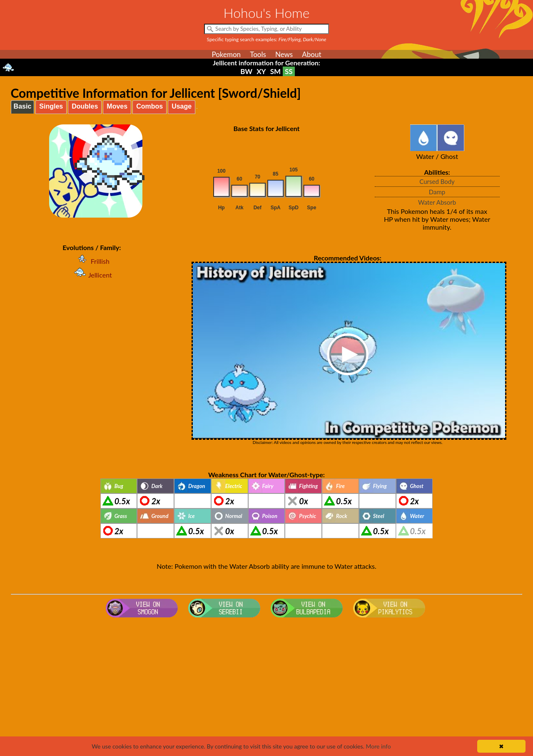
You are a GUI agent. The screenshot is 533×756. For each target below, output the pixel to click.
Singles (51, 106)
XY (261, 71)
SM (275, 71)
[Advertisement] (266, 687)
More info (378, 746)
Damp (437, 192)
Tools (258, 54)
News (284, 54)
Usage (182, 106)
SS (289, 71)
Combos (149, 106)
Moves (117, 106)
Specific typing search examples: (267, 39)
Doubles (85, 106)
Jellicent (92, 275)
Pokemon (226, 54)
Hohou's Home (267, 13)
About (311, 54)
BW (246, 71)
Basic (23, 106)
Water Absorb (437, 202)
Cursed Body (437, 181)
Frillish (92, 261)
